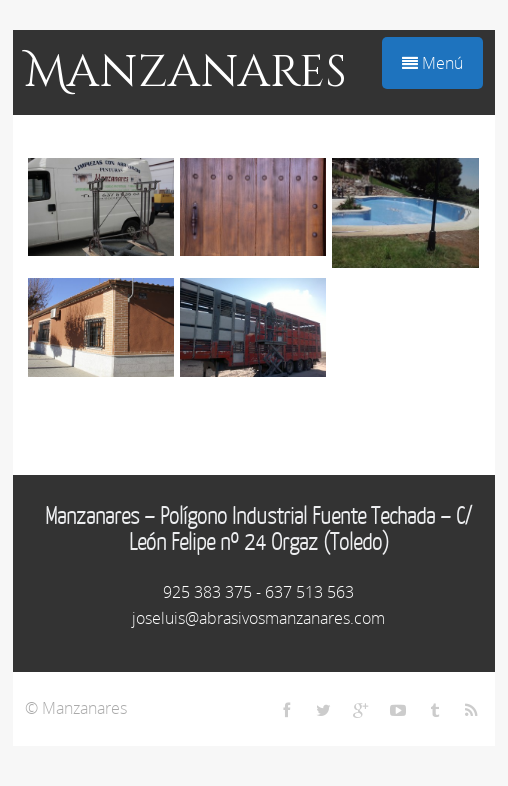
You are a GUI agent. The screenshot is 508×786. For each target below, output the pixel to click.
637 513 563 (309, 592)
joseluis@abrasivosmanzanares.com (258, 618)
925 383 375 (207, 592)
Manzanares (186, 72)
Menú (432, 63)
